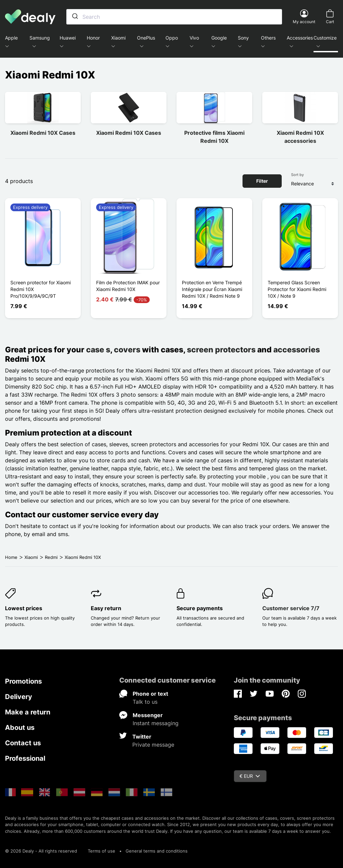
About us (20, 728)
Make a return (28, 712)
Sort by (297, 175)
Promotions (23, 681)
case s (98, 350)
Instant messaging (156, 723)
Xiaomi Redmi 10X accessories (300, 137)
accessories (297, 350)
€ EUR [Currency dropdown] (250, 776)
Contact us (23, 743)
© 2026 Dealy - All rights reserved (41, 851)
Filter (262, 181)
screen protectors (221, 350)
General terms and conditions (157, 851)
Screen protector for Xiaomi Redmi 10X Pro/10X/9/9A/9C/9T (41, 289)
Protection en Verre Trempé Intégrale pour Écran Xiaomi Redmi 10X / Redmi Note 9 (212, 289)
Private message (153, 745)
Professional (25, 758)
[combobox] (174, 17)
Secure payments (200, 608)
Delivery (19, 697)
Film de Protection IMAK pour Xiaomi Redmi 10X (128, 286)
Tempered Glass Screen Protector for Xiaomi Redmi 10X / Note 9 (297, 289)
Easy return (106, 608)
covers (127, 350)
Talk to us (145, 702)
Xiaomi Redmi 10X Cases (43, 133)
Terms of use (101, 851)
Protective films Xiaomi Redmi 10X (214, 137)
